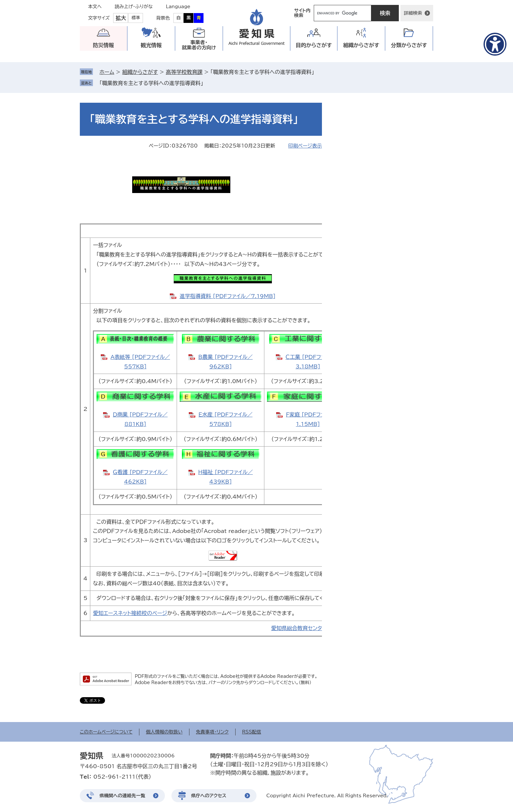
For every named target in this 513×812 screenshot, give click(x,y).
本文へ (95, 7)
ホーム (107, 72)
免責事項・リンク (212, 732)
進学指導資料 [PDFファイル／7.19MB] (228, 296)
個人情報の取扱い (164, 732)
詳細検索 (413, 13)
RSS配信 (252, 732)
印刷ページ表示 (305, 146)
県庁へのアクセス (209, 796)
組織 (361, 45)
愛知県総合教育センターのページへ (312, 628)
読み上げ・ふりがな (134, 7)
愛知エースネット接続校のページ (130, 613)
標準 (136, 18)
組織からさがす (140, 72)
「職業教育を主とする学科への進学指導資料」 (151, 83)
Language (178, 7)
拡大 (121, 18)
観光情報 (151, 45)
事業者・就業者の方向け (199, 45)
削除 (208, 83)
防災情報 (103, 45)
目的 (314, 45)
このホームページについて (106, 732)
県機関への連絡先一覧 (122, 796)
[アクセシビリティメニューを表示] (495, 44)
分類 (409, 45)
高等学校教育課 (184, 72)
